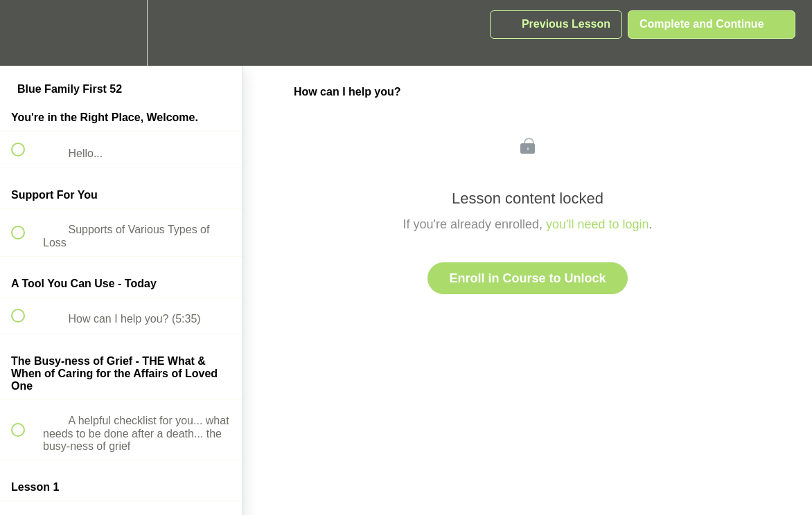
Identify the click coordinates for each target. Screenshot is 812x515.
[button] (26, 33)
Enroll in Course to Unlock (527, 278)
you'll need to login (598, 224)
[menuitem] (121, 33)
